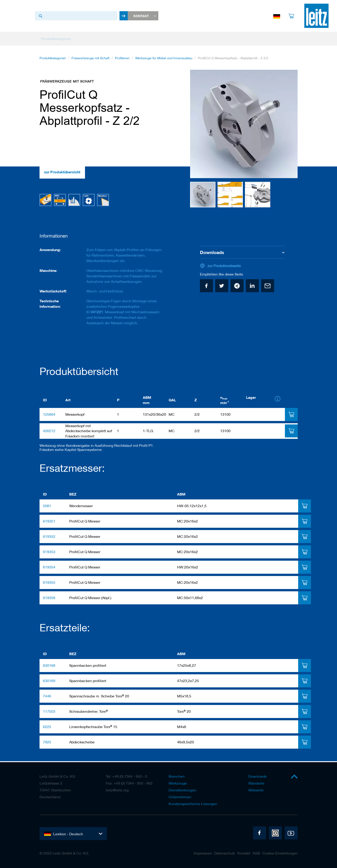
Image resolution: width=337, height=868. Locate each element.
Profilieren (122, 60)
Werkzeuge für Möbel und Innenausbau (164, 60)
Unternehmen (180, 797)
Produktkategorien (53, 60)
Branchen (177, 776)
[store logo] (316, 17)
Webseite (256, 790)
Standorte (256, 783)
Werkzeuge (178, 783)
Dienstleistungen (182, 790)
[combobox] (76, 17)
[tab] (291, 415)
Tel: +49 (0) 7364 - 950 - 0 (126, 776)
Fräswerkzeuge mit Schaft (90, 60)
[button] (199, 126)
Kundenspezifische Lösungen (193, 804)
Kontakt (244, 853)
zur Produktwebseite (224, 266)
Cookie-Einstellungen (280, 853)
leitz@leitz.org (117, 790)
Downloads (257, 776)
